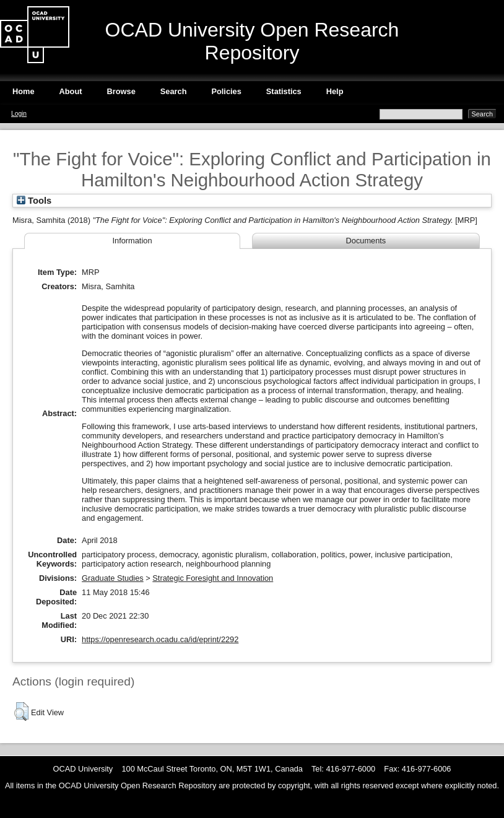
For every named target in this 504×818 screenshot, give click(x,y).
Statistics (284, 91)
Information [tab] (132, 241)
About (71, 91)
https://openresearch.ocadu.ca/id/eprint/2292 (160, 639)
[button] (21, 711)
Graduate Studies (113, 578)
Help (335, 91)
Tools (34, 201)
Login (19, 114)
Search (174, 91)
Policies (226, 91)
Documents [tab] (366, 241)
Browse (121, 91)
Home (24, 91)
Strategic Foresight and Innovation (213, 578)
